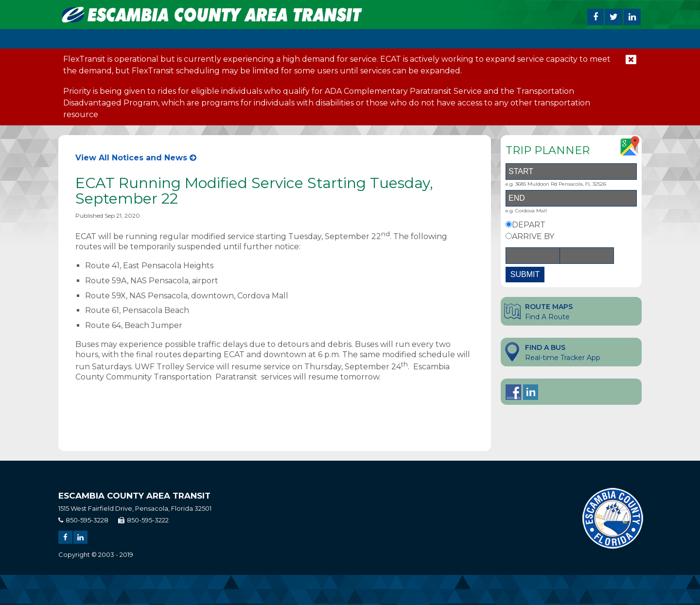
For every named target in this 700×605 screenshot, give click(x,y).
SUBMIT (525, 274)
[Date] (533, 256)
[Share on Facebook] (595, 17)
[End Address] (571, 198)
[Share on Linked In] (632, 17)
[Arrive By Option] (509, 236)
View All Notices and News (136, 158)
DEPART (529, 225)
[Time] (587, 256)
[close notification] (631, 59)
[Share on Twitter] (614, 17)
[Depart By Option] (509, 224)
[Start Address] (571, 172)
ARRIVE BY (533, 236)
